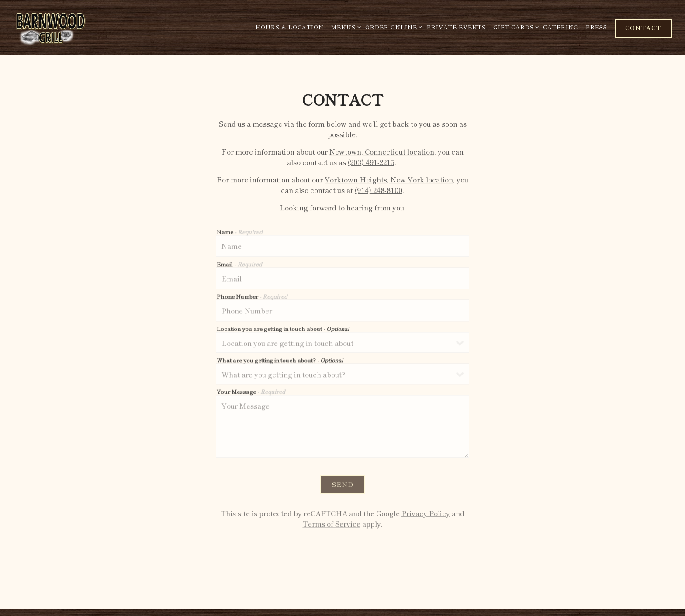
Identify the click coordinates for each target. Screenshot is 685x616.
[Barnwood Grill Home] (72, 27)
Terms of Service (332, 525)
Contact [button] (643, 27)
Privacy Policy (426, 515)
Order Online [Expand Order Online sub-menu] (392, 27)
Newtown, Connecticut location (382, 152)
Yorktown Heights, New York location (389, 180)
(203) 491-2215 (371, 163)
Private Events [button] (456, 27)
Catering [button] (561, 27)
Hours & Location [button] (290, 27)
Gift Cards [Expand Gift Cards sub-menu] (515, 27)
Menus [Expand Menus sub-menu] (344, 27)
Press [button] (597, 27)
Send (342, 486)
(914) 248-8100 (379, 191)
